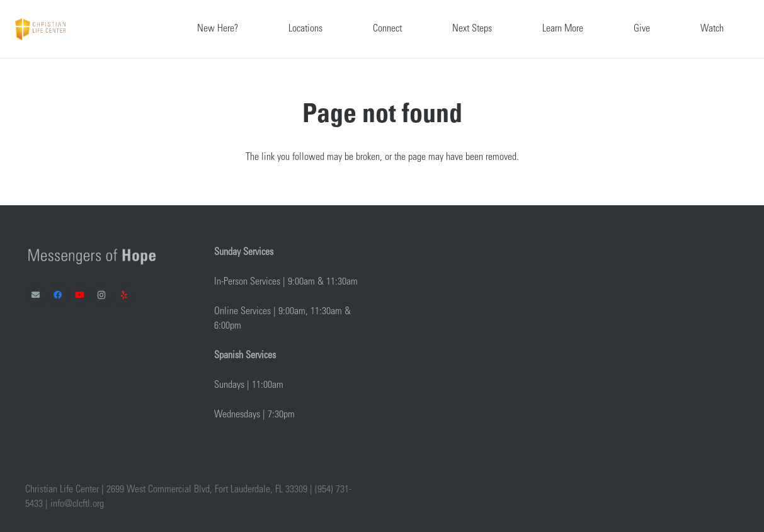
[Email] (36, 296)
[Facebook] (58, 296)
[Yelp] (124, 296)
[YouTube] (80, 296)
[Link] (40, 29)
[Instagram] (102, 296)
